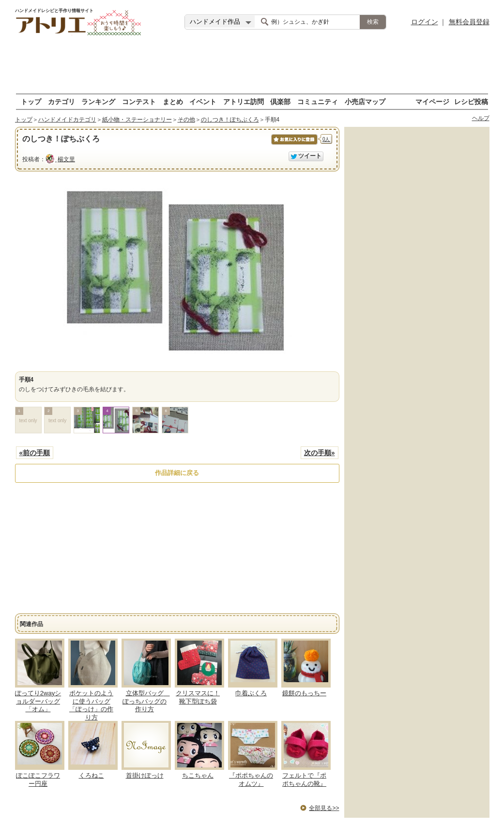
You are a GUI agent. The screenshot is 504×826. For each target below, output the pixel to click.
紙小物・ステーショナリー (137, 120)
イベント (203, 101)
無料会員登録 (469, 22)
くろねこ (92, 775)
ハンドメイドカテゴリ (67, 120)
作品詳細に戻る (177, 473)
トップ (31, 101)
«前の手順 (35, 453)
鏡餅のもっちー (304, 693)
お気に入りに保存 (294, 145)
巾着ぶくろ (251, 693)
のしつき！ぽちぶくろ (230, 120)
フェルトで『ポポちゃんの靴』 (304, 780)
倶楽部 (280, 101)
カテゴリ (61, 101)
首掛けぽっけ (145, 775)
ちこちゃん (198, 775)
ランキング (98, 101)
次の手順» (320, 453)
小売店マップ (365, 101)
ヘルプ (481, 118)
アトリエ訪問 (244, 101)
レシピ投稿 (471, 101)
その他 (186, 120)
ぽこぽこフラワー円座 (38, 780)
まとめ (173, 101)
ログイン (425, 22)
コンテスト (139, 101)
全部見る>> (324, 808)
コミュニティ (318, 101)
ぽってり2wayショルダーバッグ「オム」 (38, 701)
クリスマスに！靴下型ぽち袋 (198, 697)
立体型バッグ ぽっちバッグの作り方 (146, 701)
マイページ (432, 101)
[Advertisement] (252, 65)
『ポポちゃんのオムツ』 (251, 780)
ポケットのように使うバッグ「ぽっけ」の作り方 (91, 705)
